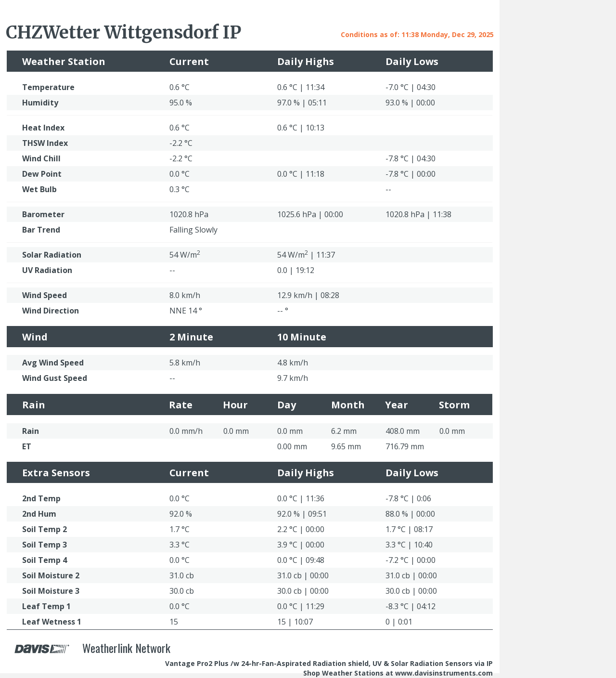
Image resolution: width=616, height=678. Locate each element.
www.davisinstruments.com (444, 673)
